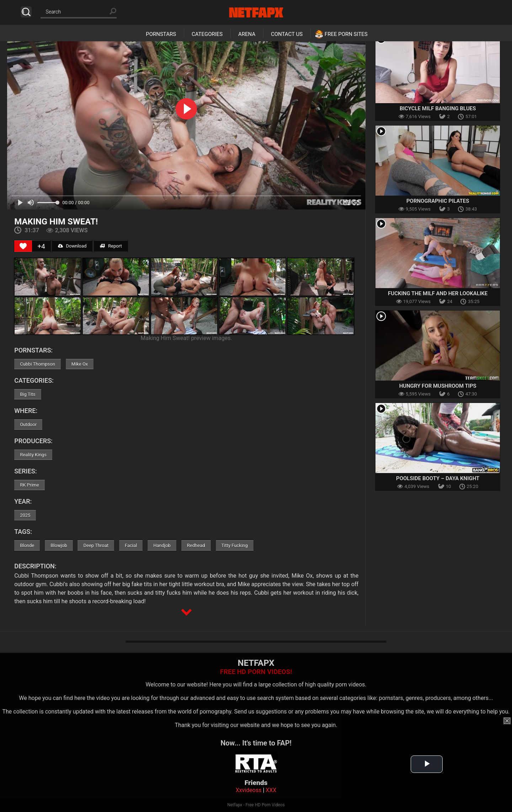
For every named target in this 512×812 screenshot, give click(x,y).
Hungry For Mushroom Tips (438, 386)
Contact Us (287, 34)
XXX (271, 790)
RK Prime (29, 485)
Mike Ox (80, 364)
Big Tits (28, 394)
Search (26, 12)
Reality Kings (33, 455)
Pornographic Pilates (438, 201)
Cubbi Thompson (38, 364)
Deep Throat (96, 545)
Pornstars (161, 34)
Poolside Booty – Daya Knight (438, 478)
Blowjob (59, 545)
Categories (207, 34)
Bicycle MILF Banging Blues (438, 108)
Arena (247, 34)
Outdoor (28, 424)
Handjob (162, 545)
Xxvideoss (249, 790)
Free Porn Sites (346, 34)
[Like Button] (23, 246)
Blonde (27, 545)
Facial (131, 545)
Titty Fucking (235, 545)
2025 (25, 515)
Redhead (196, 545)
